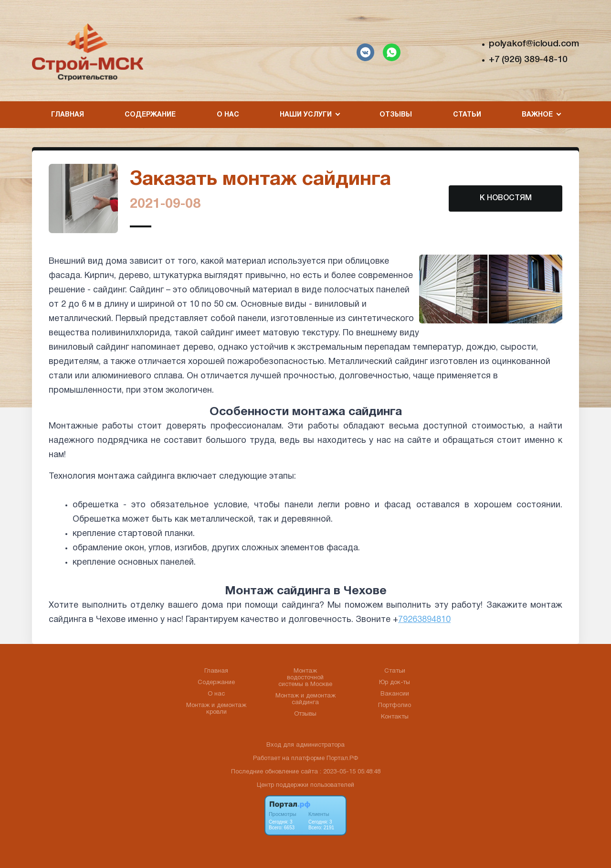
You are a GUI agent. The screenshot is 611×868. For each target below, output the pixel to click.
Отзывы (396, 115)
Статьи (467, 115)
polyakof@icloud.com (534, 44)
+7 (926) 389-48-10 (528, 60)
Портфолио (395, 706)
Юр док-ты (395, 683)
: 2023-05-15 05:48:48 (350, 772)
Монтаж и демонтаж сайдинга (305, 699)
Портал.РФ (342, 759)
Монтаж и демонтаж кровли (216, 709)
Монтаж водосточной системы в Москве (305, 678)
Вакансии (395, 694)
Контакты (395, 717)
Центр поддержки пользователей (305, 785)
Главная (68, 115)
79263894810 (424, 620)
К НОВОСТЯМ (506, 198)
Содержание (150, 115)
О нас (228, 115)
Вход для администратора (305, 745)
